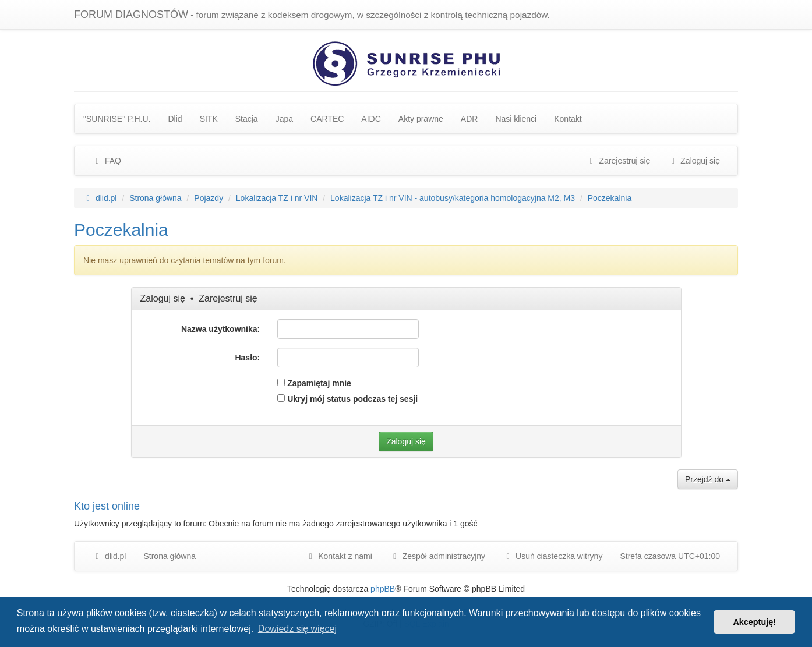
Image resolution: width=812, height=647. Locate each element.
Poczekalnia (121, 230)
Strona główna (170, 556)
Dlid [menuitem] (175, 119)
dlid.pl (109, 556)
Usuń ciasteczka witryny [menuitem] (552, 556)
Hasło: (247, 358)
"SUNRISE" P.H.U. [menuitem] (117, 119)
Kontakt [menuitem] (568, 119)
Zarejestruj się (228, 298)
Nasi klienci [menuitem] (516, 119)
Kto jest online (107, 506)
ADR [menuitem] (469, 119)
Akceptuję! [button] (754, 622)
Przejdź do (708, 479)
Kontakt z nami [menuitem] (339, 556)
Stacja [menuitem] (247, 119)
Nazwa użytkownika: (220, 329)
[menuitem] (437, 556)
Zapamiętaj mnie (314, 383)
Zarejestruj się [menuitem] (619, 161)
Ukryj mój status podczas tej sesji (347, 399)
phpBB (383, 589)
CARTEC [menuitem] (327, 119)
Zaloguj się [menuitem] (694, 161)
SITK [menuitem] (209, 119)
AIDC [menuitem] (371, 119)
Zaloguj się (163, 298)
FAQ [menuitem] (107, 161)
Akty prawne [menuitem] (421, 119)
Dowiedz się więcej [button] (297, 629)
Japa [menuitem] (284, 119)
